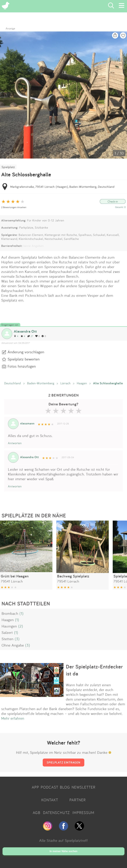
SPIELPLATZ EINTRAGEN (63, 762)
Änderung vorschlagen (26, 352)
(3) (17, 639)
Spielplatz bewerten (24, 359)
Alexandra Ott (25, 331)
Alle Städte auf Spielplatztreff (63, 840)
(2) (21, 626)
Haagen (82, 383)
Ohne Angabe (13, 645)
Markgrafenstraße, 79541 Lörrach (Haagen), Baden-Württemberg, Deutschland (62, 187)
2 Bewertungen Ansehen (14, 207)
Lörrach (66, 383)
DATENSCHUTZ (56, 813)
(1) (22, 613)
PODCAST (49, 787)
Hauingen (9, 626)
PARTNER (78, 800)
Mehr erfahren (13, 718)
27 (30, 336)
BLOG (65, 787)
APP (35, 787)
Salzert (7, 632)
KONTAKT (50, 800)
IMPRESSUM (83, 813)
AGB (37, 813)
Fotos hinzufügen (22, 366)
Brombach (10, 613)
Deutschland (13, 383)
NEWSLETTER (84, 787)
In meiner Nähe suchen (63, 851)
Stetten (8, 639)
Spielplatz (8, 167)
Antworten (15, 443)
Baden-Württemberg (41, 383)
